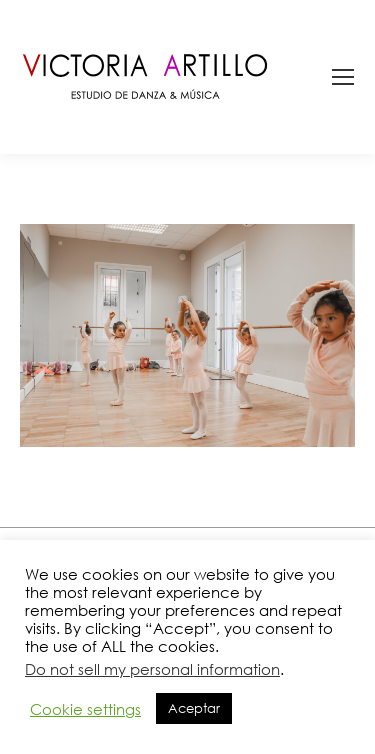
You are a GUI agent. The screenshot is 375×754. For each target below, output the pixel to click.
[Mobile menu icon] (343, 77)
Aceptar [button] (194, 708)
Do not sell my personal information (152, 669)
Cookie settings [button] (85, 709)
